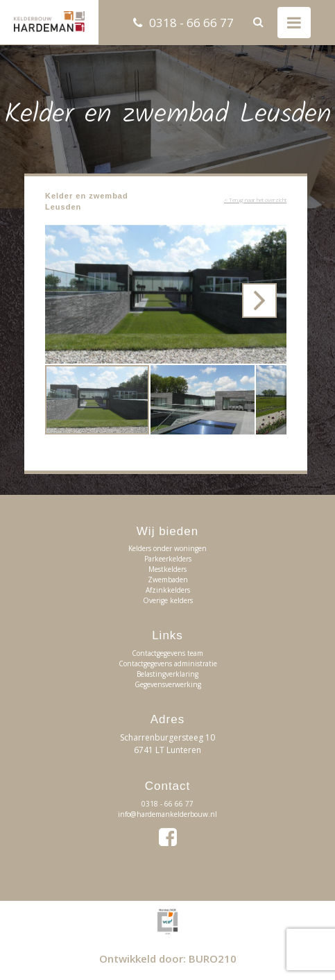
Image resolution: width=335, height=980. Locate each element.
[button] (274, 237)
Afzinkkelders (168, 590)
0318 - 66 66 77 (191, 23)
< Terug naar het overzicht (255, 200)
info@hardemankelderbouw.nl (167, 814)
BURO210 (213, 958)
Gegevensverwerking (168, 684)
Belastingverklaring (167, 674)
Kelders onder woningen (167, 548)
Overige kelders (168, 600)
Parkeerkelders (168, 559)
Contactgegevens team (167, 653)
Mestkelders (167, 569)
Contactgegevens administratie (168, 664)
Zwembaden (168, 580)
